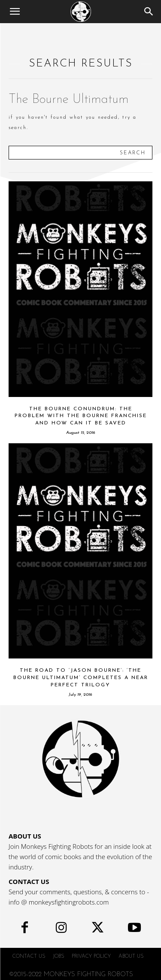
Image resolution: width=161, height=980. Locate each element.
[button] (15, 12)
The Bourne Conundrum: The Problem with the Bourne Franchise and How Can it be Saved (81, 416)
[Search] (149, 12)
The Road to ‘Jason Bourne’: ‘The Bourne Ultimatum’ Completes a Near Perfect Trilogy (81, 678)
